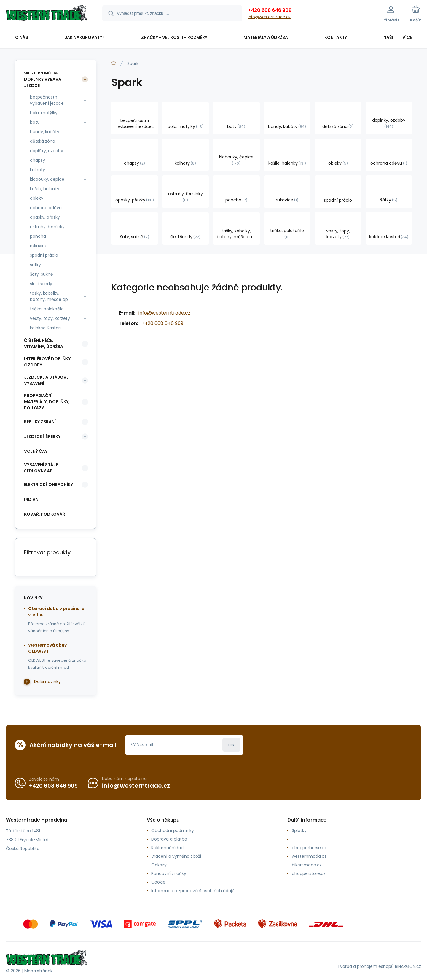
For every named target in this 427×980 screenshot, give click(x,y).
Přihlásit (231, 745)
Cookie (158, 882)
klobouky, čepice (47, 179)
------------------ (313, 839)
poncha (38, 236)
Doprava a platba (169, 839)
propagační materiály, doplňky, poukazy (47, 402)
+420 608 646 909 (270, 10)
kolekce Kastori (45, 328)
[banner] (47, 14)
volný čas (36, 451)
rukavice (39, 246)
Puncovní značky (169, 873)
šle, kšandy (41, 284)
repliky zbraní (40, 422)
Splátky (299, 830)
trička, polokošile (47, 309)
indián (31, 499)
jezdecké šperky (42, 436)
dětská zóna (43, 141)
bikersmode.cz (307, 865)
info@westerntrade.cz (269, 17)
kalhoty (38, 170)
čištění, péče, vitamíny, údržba (44, 343)
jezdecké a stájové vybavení (46, 380)
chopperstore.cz (309, 873)
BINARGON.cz (408, 966)
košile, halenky (45, 189)
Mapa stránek (38, 971)
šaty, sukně (42, 274)
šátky (35, 265)
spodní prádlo (44, 255)
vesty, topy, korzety (50, 318)
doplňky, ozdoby (47, 151)
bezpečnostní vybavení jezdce (47, 100)
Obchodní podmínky (173, 830)
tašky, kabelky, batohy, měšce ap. (49, 296)
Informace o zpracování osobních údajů (193, 891)
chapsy (38, 160)
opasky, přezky (45, 217)
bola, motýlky (44, 113)
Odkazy (159, 865)
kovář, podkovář (45, 514)
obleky (37, 198)
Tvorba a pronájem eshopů (366, 966)
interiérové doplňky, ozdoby (48, 362)
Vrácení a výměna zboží (176, 856)
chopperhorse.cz (309, 848)
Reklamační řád (167, 848)
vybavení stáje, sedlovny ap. (42, 468)
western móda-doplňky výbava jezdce (43, 79)
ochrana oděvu (46, 208)
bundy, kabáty (45, 132)
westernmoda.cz (309, 856)
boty (35, 122)
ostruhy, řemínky (47, 227)
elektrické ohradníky (48, 485)
